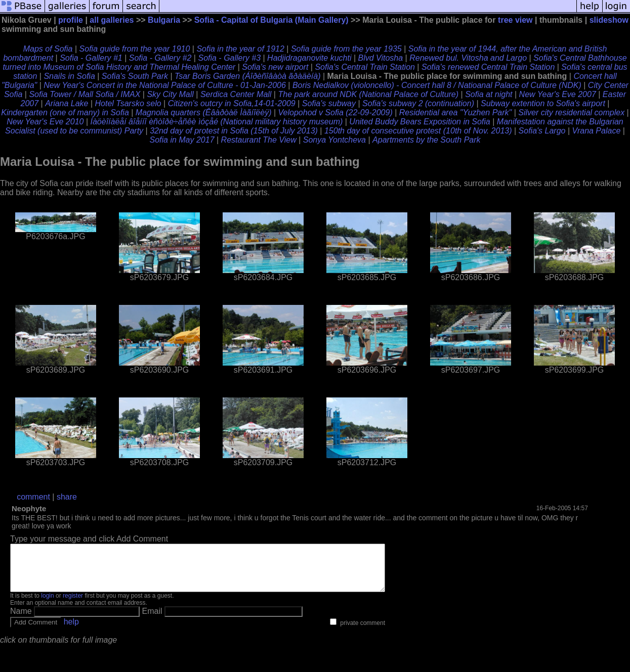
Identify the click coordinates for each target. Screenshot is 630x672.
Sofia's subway (329, 103)
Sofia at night (489, 94)
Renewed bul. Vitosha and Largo (468, 58)
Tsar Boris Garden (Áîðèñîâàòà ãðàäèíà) (247, 76)
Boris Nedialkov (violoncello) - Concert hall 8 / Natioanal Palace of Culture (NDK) (437, 85)
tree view (515, 20)
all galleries (112, 20)
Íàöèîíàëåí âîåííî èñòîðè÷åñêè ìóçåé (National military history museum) (216, 122)
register (73, 605)
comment (33, 497)
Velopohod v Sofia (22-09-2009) (335, 113)
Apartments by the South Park (426, 140)
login (47, 605)
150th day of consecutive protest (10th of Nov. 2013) (418, 131)
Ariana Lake (67, 103)
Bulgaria (164, 20)
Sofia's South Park (135, 76)
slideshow (609, 20)
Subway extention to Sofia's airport (543, 103)
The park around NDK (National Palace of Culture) (368, 94)
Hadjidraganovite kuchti (309, 58)
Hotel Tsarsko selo (128, 103)
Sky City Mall (170, 94)
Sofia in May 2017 (182, 140)
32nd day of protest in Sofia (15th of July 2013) (234, 131)
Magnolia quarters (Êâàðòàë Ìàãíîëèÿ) (204, 113)
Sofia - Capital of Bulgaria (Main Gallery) (271, 20)
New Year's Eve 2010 (45, 122)
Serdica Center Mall (236, 94)
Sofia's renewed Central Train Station (488, 67)
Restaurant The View (259, 140)
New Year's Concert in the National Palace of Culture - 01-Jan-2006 (165, 85)
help (71, 631)
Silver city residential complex (571, 113)
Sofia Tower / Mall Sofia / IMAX (85, 94)
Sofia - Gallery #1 (91, 58)
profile (71, 20)
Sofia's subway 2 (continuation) (418, 103)
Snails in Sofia (69, 76)
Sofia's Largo (542, 131)
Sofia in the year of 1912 (240, 49)
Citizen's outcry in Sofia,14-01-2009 (232, 103)
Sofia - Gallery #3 (229, 58)
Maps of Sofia (48, 49)
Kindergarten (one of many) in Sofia (65, 113)
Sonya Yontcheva (336, 140)
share (67, 497)
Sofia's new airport (275, 67)
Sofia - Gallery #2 (160, 58)
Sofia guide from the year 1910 (135, 49)
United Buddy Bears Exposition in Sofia (419, 122)
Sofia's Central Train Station (365, 67)
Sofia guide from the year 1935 (346, 49)
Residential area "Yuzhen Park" (455, 113)
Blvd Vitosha (380, 58)
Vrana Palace (597, 131)
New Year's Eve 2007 (558, 94)
